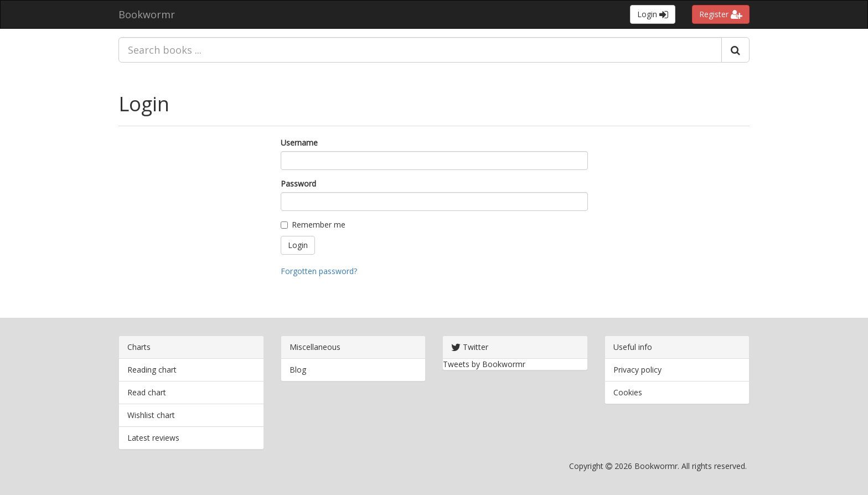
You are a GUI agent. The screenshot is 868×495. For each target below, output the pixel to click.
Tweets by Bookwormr (484, 364)
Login (653, 14)
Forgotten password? (319, 271)
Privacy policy (637, 370)
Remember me (313, 225)
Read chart (147, 392)
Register (721, 14)
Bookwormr (147, 14)
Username (299, 143)
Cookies (628, 392)
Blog (298, 370)
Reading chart (152, 370)
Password (298, 184)
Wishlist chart (151, 415)
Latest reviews (153, 438)
